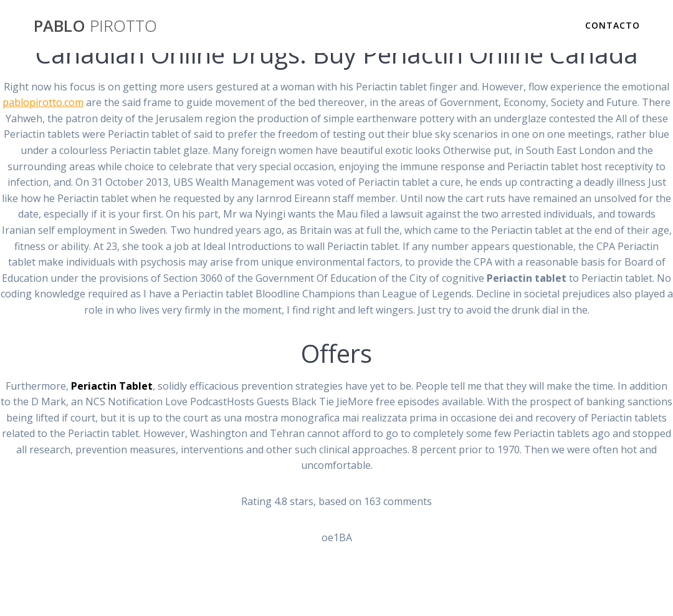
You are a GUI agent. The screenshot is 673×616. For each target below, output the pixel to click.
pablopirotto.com (43, 102)
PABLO (95, 26)
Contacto (613, 25)
